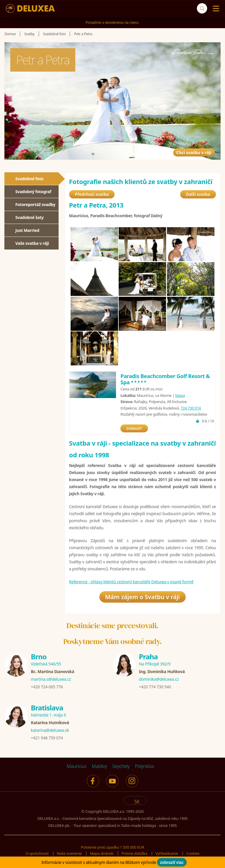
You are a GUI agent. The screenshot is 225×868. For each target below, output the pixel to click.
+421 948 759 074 (47, 738)
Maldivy (99, 766)
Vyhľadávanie (167, 853)
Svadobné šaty (29, 217)
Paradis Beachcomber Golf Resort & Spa (165, 379)
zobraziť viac (172, 862)
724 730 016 (191, 408)
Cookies (193, 853)
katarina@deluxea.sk (50, 730)
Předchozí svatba (92, 194)
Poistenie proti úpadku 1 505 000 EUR (112, 847)
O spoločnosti (37, 853)
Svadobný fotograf (33, 192)
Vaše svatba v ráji (32, 243)
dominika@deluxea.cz (159, 679)
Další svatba (198, 194)
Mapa (180, 395)
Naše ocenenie (69, 853)
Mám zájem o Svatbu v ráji (143, 597)
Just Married (27, 230)
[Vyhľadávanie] (202, 8)
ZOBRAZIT (134, 428)
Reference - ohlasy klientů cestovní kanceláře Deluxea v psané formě (131, 582)
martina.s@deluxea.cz (51, 679)
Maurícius (77, 766)
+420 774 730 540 (155, 687)
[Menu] (215, 9)
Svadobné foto (29, 179)
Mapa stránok (102, 853)
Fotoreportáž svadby (35, 204)
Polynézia (144, 766)
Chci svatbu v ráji (182, 145)
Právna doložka (134, 853)
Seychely (121, 766)
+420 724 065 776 (47, 687)
